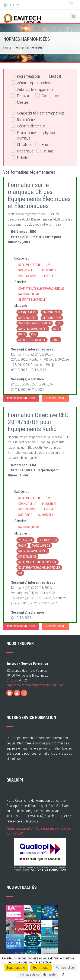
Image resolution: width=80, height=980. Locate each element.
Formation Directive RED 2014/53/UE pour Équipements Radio (38, 422)
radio (55, 340)
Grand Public (27, 270)
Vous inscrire (55, 398)
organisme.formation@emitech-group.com (35, 685)
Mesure (19, 102)
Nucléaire (25, 515)
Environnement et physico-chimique (33, 135)
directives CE (52, 312)
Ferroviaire (22, 96)
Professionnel (28, 276)
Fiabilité (19, 157)
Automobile (46, 515)
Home (7, 47)
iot (20, 573)
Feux (42, 144)
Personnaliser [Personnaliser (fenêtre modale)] (65, 968)
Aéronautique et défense (32, 83)
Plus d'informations (21, 398)
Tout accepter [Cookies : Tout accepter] (16, 968)
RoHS (22, 334)
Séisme (45, 151)
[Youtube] (17, 693)
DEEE (56, 329)
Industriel (49, 270)
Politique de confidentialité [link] (38, 974)
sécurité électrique (32, 340)
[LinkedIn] (10, 693)
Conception (47, 96)
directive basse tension (35, 323)
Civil (49, 265)
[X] (24, 693)
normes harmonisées (33, 329)
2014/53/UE (25, 540)
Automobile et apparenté (32, 89)
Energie (49, 276)
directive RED (27, 318)
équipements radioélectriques (39, 568)
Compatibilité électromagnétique (38, 113)
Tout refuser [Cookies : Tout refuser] (41, 968)
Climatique (21, 144)
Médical (52, 76)
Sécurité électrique (28, 126)
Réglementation (25, 76)
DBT (59, 323)
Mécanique (22, 151)
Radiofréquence (25, 119)
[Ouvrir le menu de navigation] (73, 17)
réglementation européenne (38, 562)
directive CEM (52, 318)
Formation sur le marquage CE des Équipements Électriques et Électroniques (39, 195)
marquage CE (27, 312)
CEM (34, 334)
